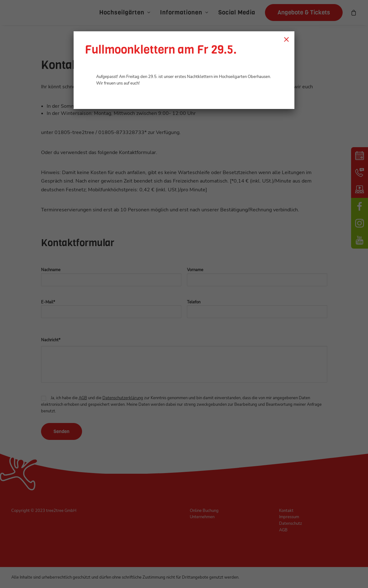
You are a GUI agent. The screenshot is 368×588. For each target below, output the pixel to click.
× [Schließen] (286, 39)
